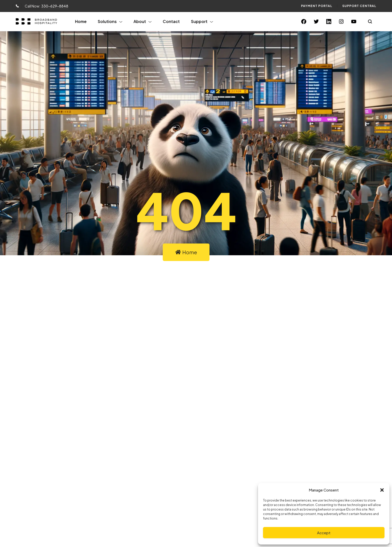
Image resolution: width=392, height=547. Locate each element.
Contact (171, 21)
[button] (382, 490)
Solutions (107, 21)
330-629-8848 (55, 6)
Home (81, 21)
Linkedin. (214, 421)
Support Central (359, 6)
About (140, 21)
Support (199, 21)
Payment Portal (317, 6)
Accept (324, 533)
